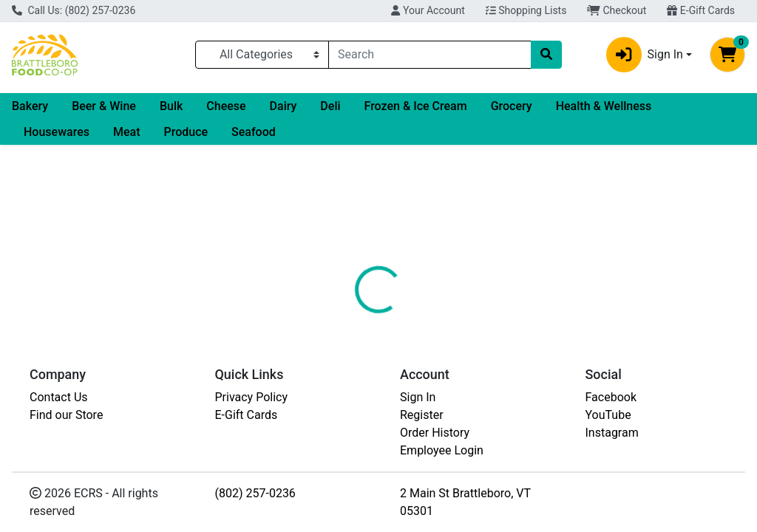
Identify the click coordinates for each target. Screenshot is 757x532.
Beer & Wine (104, 106)
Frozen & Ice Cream (416, 106)
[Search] (430, 55)
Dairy (284, 106)
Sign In (418, 397)
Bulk (171, 106)
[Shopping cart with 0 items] (727, 55)
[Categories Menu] (262, 55)
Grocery (512, 106)
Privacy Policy (252, 397)
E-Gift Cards (701, 10)
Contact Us (59, 397)
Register (422, 415)
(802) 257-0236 (255, 493)
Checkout (617, 10)
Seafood (254, 132)
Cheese (226, 106)
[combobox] (430, 55)
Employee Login (442, 450)
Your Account (428, 10)
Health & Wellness (604, 106)
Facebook (611, 397)
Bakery (30, 106)
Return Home (378, 239)
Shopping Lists (526, 10)
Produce (186, 132)
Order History (435, 433)
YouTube (608, 415)
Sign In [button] (645, 55)
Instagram (612, 433)
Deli (330, 106)
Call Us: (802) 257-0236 (74, 10)
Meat (127, 132)
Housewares (57, 132)
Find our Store (66, 415)
